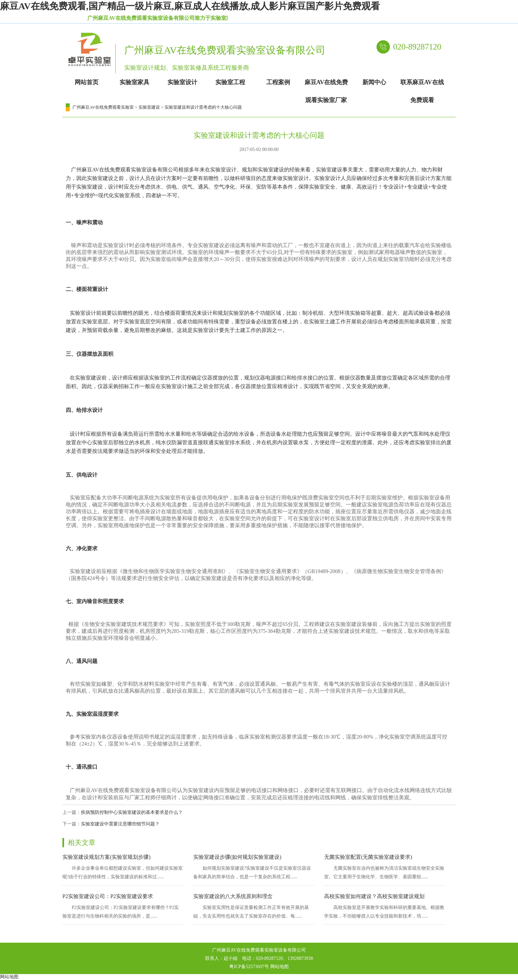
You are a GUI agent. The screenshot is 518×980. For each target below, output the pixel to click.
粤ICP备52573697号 (249, 967)
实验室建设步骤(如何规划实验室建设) (237, 857)
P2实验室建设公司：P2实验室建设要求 (108, 896)
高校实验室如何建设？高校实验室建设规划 (374, 896)
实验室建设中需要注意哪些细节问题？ (120, 824)
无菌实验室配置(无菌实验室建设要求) (368, 857)
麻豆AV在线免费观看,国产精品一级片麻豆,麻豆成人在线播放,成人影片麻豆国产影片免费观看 (190, 6)
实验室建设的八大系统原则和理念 (233, 896)
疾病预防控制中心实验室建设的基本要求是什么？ (132, 812)
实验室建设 (149, 107)
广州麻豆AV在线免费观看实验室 (103, 107)
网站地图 (279, 967)
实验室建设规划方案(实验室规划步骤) (107, 857)
